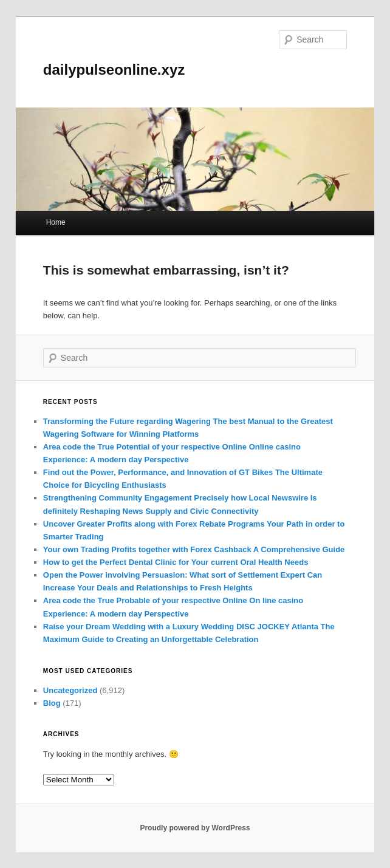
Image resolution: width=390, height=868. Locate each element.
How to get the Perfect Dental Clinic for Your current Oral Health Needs (176, 562)
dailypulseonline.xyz (114, 70)
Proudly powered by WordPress (195, 828)
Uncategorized (70, 690)
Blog (52, 703)
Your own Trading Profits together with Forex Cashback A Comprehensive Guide (194, 549)
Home (56, 222)
